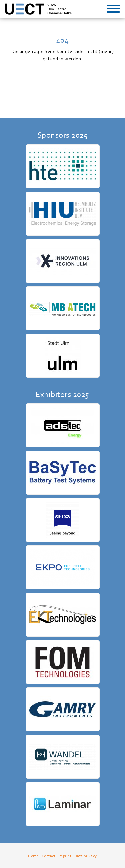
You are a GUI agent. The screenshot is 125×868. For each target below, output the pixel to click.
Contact (49, 856)
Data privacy (86, 856)
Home (33, 856)
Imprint (65, 856)
